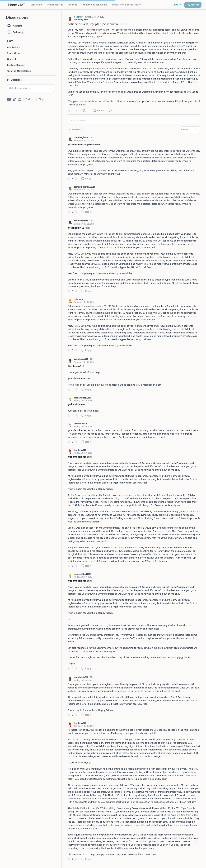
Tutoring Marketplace (19, 71)
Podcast (30, 99)
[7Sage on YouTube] (9, 99)
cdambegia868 (81, 137)
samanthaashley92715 (85, 187)
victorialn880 (80, 424)
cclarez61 (79, 299)
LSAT (10, 41)
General (11, 59)
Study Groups (15, 53)
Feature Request (16, 65)
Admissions (13, 47)
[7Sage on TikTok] (14, 99)
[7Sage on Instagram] (20, 99)
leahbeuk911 (80, 450)
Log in (178, 5)
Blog (41, 99)
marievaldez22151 (83, 398)
